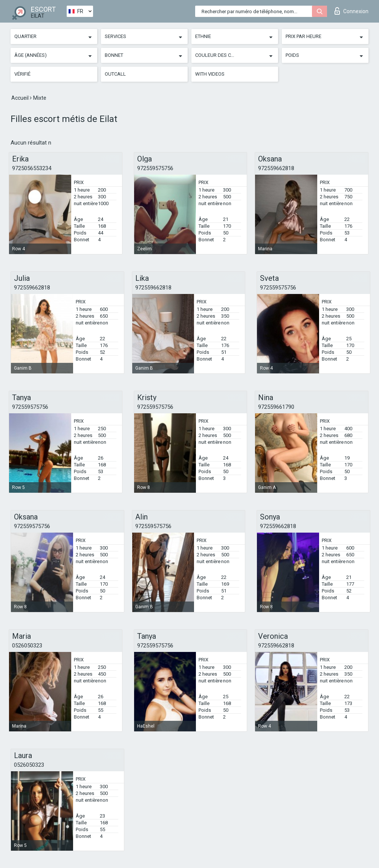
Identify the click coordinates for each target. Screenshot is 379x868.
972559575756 (155, 168)
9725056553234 (32, 168)
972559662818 (276, 168)
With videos (210, 74)
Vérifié (22, 74)
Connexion (351, 11)
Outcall (115, 74)
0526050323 (27, 646)
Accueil (21, 98)
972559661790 (276, 407)
